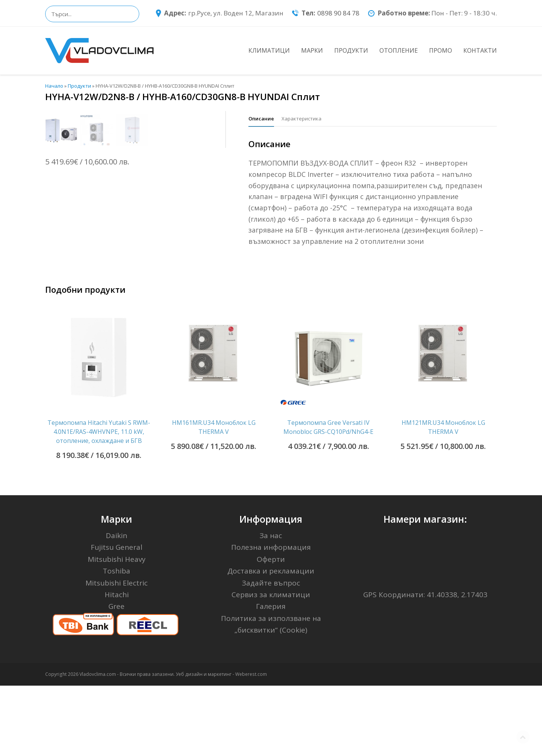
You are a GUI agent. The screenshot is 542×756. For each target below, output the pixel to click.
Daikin (116, 606)
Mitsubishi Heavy (117, 630)
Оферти (271, 630)
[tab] (261, 119)
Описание (261, 119)
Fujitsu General (116, 618)
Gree (116, 677)
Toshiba (116, 641)
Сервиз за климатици (271, 665)
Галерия (271, 677)
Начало (54, 86)
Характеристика (301, 119)
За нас (271, 606)
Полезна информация (271, 618)
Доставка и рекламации (271, 641)
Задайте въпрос (271, 653)
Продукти (79, 86)
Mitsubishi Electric (116, 653)
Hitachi (117, 665)
